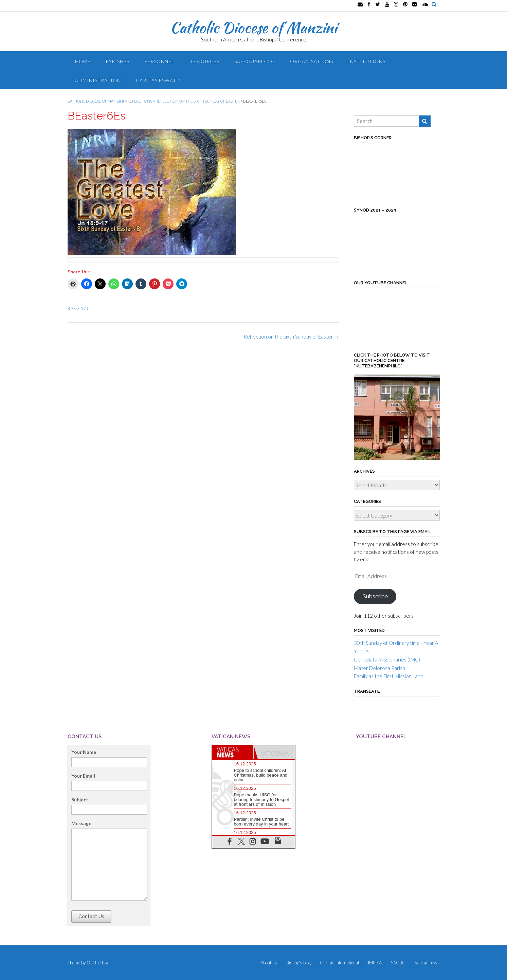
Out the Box (98, 963)
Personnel (159, 61)
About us (269, 963)
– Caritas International (338, 963)
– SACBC (396, 963)
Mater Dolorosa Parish (379, 668)
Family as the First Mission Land (389, 676)
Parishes (117, 61)
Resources (204, 61)
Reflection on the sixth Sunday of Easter (291, 337)
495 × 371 (78, 308)
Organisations (312, 61)
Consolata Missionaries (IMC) (387, 659)
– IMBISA (373, 963)
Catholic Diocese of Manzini (254, 28)
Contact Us (91, 917)
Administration (98, 80)
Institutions (367, 61)
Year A (361, 651)
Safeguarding (255, 61)
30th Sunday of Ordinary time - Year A (396, 643)
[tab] (233, 752)
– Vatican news (425, 963)
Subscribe (375, 596)
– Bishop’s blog (297, 963)
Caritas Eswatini (160, 80)
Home (83, 61)
